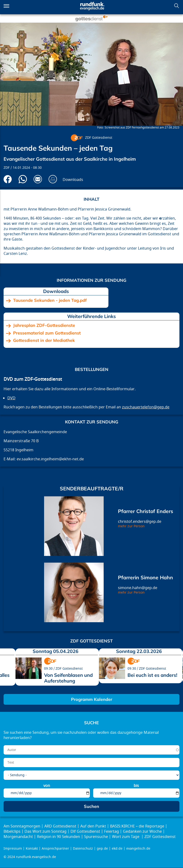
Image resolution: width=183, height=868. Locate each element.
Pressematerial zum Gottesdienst (47, 333)
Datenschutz (83, 849)
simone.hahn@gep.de (138, 588)
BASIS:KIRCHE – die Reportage (137, 826)
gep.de (102, 849)
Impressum (13, 849)
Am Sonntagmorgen (22, 826)
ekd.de (117, 849)
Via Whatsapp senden (23, 179)
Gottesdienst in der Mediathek (44, 340)
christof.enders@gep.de (140, 522)
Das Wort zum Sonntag (46, 832)
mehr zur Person (131, 526)
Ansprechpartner (55, 849)
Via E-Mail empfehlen (38, 179)
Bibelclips (12, 832)
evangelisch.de (138, 849)
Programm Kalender (92, 699)
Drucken (53, 179)
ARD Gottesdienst (60, 826)
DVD (11, 398)
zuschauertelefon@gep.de (146, 407)
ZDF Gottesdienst (99, 138)
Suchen (177, 6)
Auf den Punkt (93, 826)
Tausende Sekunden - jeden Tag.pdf (50, 300)
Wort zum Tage (126, 837)
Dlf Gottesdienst (85, 832)
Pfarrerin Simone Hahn (145, 577)
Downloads (73, 180)
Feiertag (112, 832)
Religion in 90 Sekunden (58, 837)
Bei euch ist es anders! (152, 675)
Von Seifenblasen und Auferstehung (68, 678)
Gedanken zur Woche (142, 832)
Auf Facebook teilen (8, 179)
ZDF (7, 168)
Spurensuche (96, 837)
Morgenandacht (18, 837)
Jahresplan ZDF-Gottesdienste (44, 325)
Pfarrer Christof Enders (146, 511)
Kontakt (32, 849)
